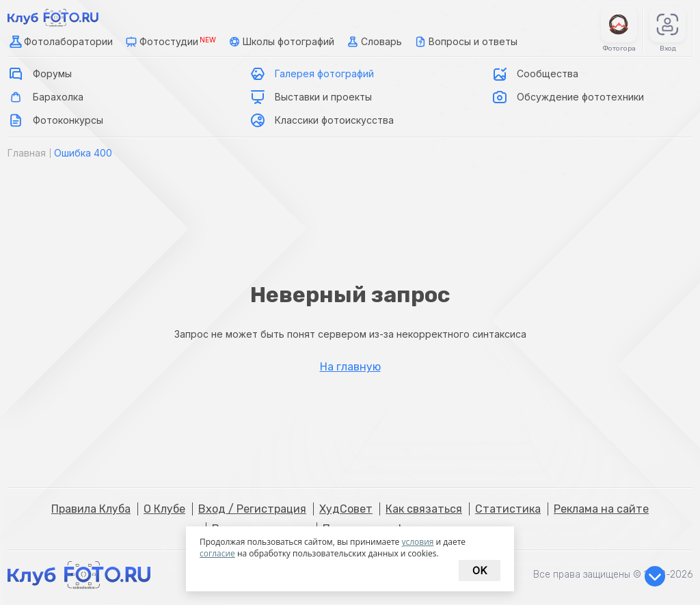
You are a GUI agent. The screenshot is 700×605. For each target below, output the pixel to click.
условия (417, 542)
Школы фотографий (280, 42)
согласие (217, 553)
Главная (27, 153)
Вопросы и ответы (465, 42)
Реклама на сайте (601, 509)
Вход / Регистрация (252, 509)
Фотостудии (170, 42)
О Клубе (164, 509)
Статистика (508, 509)
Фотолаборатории (60, 42)
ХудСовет (346, 509)
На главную (350, 367)
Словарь (373, 42)
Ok (480, 570)
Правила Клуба (91, 509)
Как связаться (424, 509)
